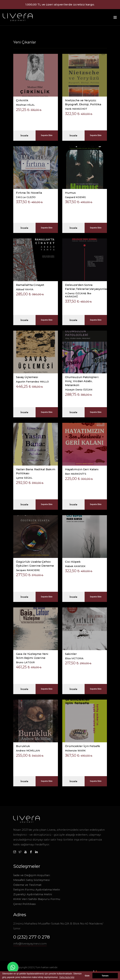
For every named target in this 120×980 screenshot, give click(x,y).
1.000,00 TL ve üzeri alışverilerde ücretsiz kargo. (60, 4)
